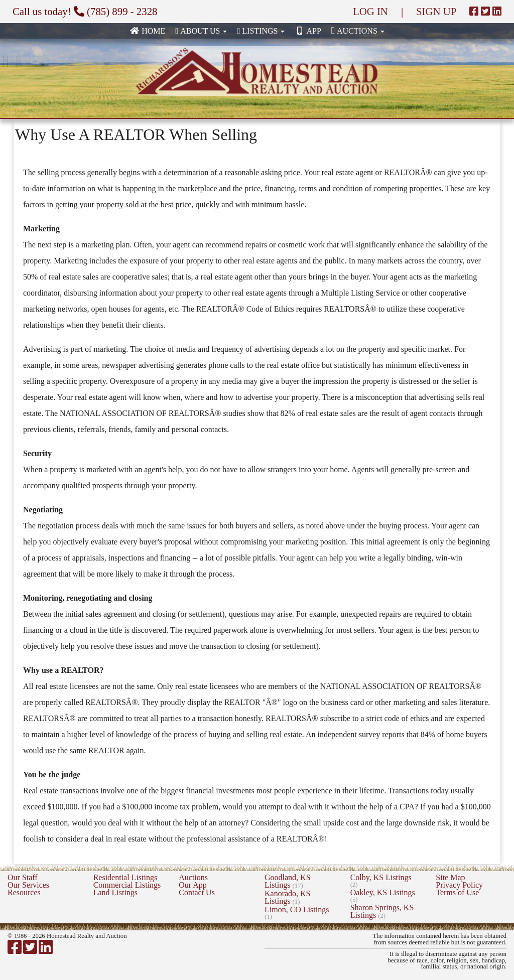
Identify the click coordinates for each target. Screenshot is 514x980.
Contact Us (197, 892)
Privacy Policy (459, 885)
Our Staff (23, 877)
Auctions (193, 877)
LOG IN (370, 11)
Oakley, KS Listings (383, 896)
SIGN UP (436, 11)
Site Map (450, 877)
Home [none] (147, 31)
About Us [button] (201, 31)
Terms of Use (457, 892)
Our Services (28, 885)
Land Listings (115, 892)
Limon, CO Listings (297, 913)
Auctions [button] (358, 30)
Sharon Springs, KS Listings (382, 911)
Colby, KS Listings (381, 881)
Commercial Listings (127, 885)
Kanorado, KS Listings (288, 897)
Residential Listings (125, 877)
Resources (24, 892)
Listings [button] (261, 31)
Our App (193, 885)
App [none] (308, 31)
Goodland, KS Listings (288, 881)
